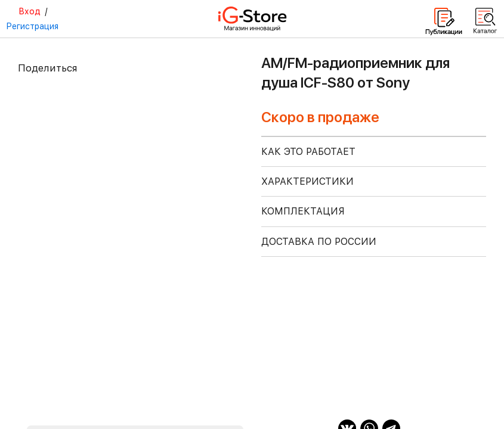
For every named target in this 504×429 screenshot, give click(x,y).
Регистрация (32, 26)
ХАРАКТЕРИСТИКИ (307, 181)
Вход (30, 11)
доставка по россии (319, 242)
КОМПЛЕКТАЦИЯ (303, 211)
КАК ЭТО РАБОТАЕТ (308, 152)
